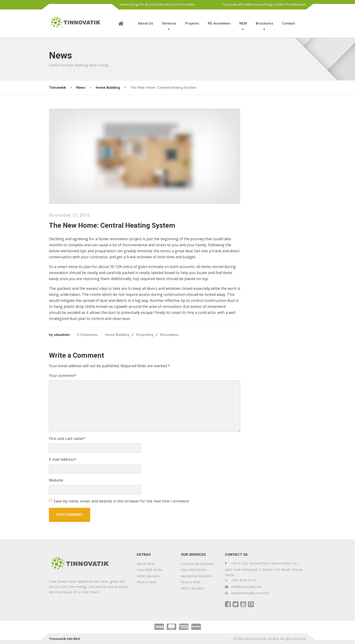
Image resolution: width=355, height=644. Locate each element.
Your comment (63, 376)
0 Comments (87, 335)
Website (56, 480)
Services (169, 23)
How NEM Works (150, 570)
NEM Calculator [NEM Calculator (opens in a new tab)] (149, 576)
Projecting (145, 335)
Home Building (117, 335)
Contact (288, 23)
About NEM (146, 564)
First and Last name (67, 439)
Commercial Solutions (197, 564)
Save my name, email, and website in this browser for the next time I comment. (122, 501)
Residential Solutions (196, 576)
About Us (146, 23)
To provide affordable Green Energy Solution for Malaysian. (264, 4)
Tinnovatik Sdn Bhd (64, 639)
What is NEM (147, 582)
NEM (243, 23)
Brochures (264, 23)
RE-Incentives (219, 23)
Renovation (169, 335)
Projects (192, 23)
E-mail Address (63, 459)
